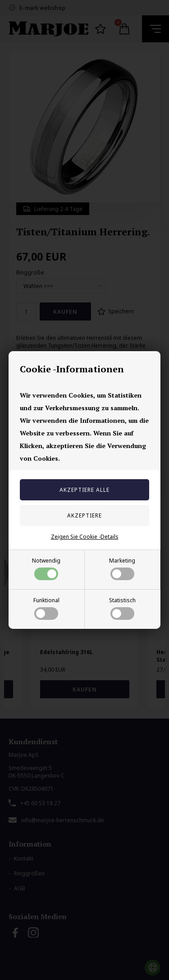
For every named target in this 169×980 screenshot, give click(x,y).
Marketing (122, 568)
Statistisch (122, 608)
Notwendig (46, 568)
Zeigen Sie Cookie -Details (85, 537)
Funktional (46, 608)
